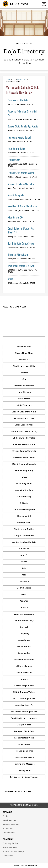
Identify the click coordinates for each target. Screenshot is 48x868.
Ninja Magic (24, 399)
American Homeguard (24, 510)
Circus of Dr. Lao (24, 673)
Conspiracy (24, 634)
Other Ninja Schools (24, 418)
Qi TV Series (24, 744)
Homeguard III (24, 523)
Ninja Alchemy (24, 392)
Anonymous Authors (24, 614)
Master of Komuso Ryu (24, 458)
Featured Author (10, 847)
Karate (24, 562)
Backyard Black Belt (24, 731)
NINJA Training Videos (24, 692)
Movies (24, 679)
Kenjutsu (24, 601)
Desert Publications (24, 660)
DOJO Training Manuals (24, 464)
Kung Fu (24, 555)
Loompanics (24, 653)
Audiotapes (8, 829)
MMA (24, 477)
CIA (24, 379)
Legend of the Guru (24, 490)
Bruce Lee (24, 549)
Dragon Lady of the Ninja (24, 412)
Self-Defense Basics (24, 758)
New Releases (24, 347)
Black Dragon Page (24, 425)
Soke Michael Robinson (24, 445)
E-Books (24, 503)
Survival (24, 627)
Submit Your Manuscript (13, 852)
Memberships (9, 833)
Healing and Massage (24, 764)
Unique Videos (24, 725)
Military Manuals (24, 666)
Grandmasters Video (24, 738)
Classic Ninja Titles (24, 353)
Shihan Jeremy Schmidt (24, 451)
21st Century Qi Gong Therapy (24, 777)
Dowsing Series (24, 771)
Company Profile (10, 843)
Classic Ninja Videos (24, 686)
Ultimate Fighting (24, 471)
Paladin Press (24, 647)
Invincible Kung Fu (24, 705)
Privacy (24, 608)
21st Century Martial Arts (24, 542)
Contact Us (8, 856)
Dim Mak (24, 373)
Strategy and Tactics (24, 529)
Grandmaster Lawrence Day (24, 432)
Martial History (24, 497)
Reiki (24, 568)
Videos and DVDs (11, 824)
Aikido (24, 595)
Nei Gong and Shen (24, 751)
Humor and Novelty (24, 621)
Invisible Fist (24, 360)
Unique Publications (24, 536)
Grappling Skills (24, 484)
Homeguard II (24, 516)
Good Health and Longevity (24, 718)
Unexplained (24, 640)
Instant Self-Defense (24, 386)
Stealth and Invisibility (24, 366)
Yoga (24, 575)
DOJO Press (15, 4)
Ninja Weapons (24, 405)
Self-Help (24, 581)
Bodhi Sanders (24, 588)
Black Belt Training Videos (24, 712)
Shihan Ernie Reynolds (24, 438)
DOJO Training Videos (24, 699)
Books (5, 816)
